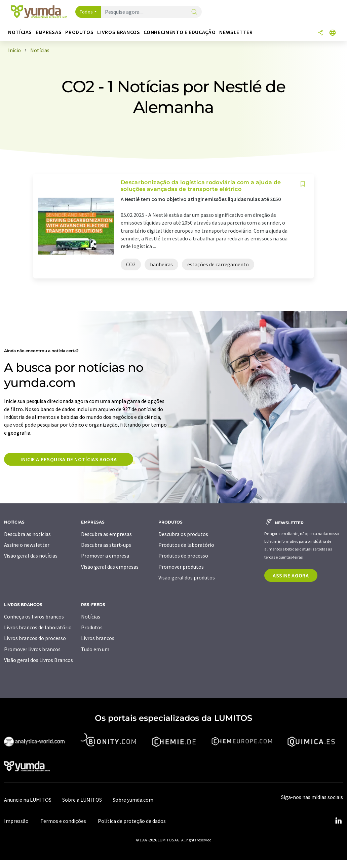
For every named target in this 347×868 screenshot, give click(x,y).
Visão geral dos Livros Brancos (38, 660)
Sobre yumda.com (133, 800)
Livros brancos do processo (35, 638)
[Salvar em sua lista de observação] (303, 184)
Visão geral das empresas (110, 567)
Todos (86, 12)
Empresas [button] (49, 32)
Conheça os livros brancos (34, 616)
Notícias (91, 616)
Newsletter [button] (236, 32)
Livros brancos (98, 638)
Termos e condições (63, 821)
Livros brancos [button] (119, 32)
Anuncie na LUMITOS (28, 800)
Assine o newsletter (27, 545)
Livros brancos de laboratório (38, 627)
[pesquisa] (194, 12)
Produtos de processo (183, 556)
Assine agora (291, 575)
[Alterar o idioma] (333, 33)
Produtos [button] (79, 32)
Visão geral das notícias (31, 556)
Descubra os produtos (183, 534)
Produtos (92, 627)
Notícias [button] (20, 32)
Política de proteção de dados (132, 821)
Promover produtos (181, 567)
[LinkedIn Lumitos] (338, 821)
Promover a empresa (105, 556)
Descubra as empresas (106, 534)
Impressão (16, 821)
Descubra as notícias (27, 534)
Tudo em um (95, 649)
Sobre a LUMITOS (82, 800)
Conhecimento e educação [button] (180, 32)
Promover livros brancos (32, 649)
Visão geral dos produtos (187, 577)
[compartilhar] (320, 33)
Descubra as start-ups (106, 545)
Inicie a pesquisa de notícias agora (69, 459)
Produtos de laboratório (186, 545)
